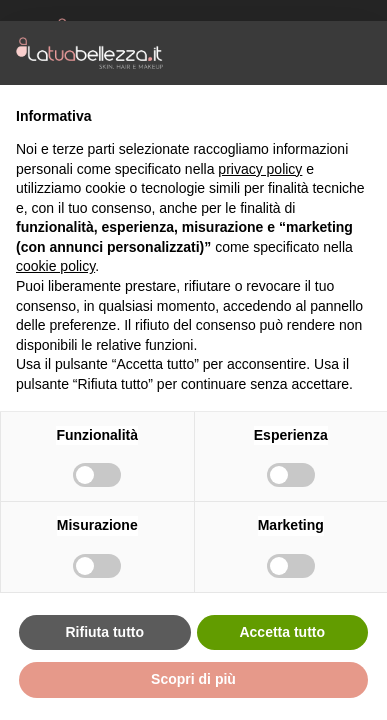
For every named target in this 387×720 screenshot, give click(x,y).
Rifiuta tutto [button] (104, 632)
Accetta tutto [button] (282, 632)
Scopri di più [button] (193, 679)
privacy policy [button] (260, 169)
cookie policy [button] (55, 266)
